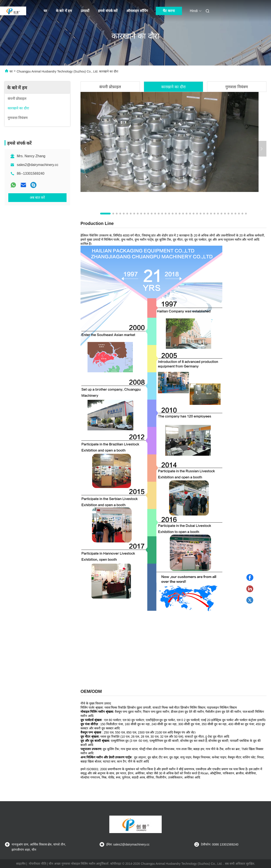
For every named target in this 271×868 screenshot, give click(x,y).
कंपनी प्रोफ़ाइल (110, 87)
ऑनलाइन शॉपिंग (137, 11)
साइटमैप (21, 864)
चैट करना (169, 11)
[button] (105, 214)
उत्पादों (85, 11)
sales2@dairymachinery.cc (38, 165)
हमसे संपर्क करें (108, 11)
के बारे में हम (64, 11)
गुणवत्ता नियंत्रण (237, 87)
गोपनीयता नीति (38, 864)
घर (45, 11)
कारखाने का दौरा (173, 87)
